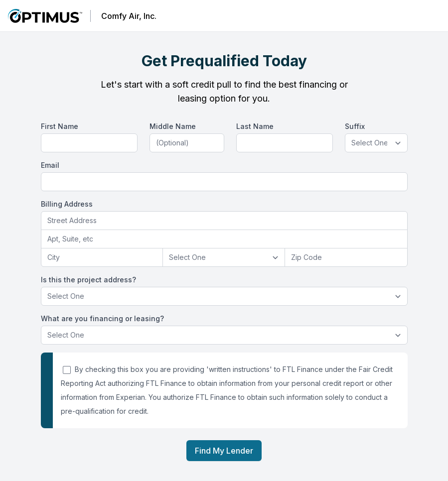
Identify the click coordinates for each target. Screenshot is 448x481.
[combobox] (224, 221)
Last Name (255, 126)
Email (50, 165)
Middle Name (173, 126)
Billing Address (67, 204)
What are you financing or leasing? (102, 318)
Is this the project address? (88, 280)
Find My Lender (224, 451)
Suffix (355, 126)
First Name (60, 126)
